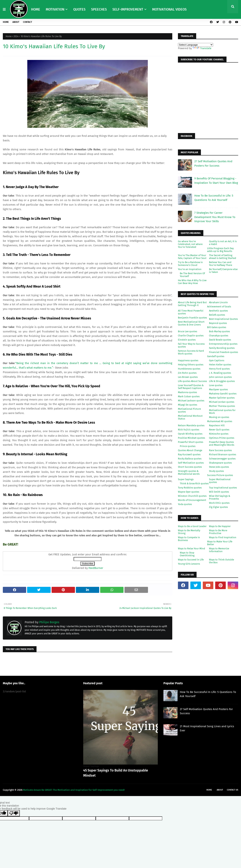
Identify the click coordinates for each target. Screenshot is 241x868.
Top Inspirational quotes (223, 488)
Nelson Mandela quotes (191, 425)
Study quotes (216, 471)
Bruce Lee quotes (188, 331)
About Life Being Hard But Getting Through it (192, 304)
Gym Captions (217, 360)
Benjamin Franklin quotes (192, 318)
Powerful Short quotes (191, 442)
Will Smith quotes (219, 492)
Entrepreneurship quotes (223, 344)
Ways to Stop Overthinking (187, 554)
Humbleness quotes (189, 369)
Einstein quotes (187, 340)
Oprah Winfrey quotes (190, 434)
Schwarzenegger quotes (222, 459)
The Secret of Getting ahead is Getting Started (223, 257)
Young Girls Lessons (189, 564)
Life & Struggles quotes (222, 381)
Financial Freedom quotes (223, 352)
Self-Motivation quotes (191, 463)
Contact (27, 22)
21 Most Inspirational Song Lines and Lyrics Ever (207, 728)
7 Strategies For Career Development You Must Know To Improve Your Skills (215, 217)
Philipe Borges (49, 622)
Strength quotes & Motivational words (189, 472)
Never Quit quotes (219, 430)
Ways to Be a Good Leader (192, 526)
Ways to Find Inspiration (223, 537)
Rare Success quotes (220, 450)
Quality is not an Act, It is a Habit (223, 243)
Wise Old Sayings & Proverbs (220, 497)
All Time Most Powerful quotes (191, 312)
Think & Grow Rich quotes (194, 483)
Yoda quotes (185, 504)
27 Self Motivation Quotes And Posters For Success (213, 163)
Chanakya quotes (219, 336)
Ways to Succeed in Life (191, 560)
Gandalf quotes (216, 356)
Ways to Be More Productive (218, 532)
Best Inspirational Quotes (223, 319)
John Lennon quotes (220, 377)
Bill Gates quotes (217, 327)
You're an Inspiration (190, 269)
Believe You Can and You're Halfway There (221, 264)
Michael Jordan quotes (222, 402)
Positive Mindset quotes (191, 438)
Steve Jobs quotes (219, 467)
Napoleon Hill (217, 425)
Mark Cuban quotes (189, 396)
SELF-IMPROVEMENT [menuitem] (128, 9)
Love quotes (216, 385)
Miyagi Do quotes (188, 405)
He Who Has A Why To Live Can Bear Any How (192, 282)
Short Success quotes (190, 467)
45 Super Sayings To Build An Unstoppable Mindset (116, 773)
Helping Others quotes (191, 365)
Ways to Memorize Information (219, 550)
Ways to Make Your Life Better (220, 543)
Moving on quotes (219, 417)
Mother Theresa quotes (222, 406)
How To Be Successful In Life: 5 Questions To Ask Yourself (214, 198)
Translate (202, 48)
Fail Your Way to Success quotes (191, 345)
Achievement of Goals (219, 307)
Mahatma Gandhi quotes (223, 394)
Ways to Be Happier (220, 526)
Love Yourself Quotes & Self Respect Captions (191, 387)
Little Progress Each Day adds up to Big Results (220, 250)
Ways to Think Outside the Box (222, 561)
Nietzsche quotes (219, 434)
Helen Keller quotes (220, 365)
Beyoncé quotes (218, 323)
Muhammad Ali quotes (220, 421)
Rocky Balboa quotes (190, 459)
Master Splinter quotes (222, 398)
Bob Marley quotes (219, 331)
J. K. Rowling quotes (220, 373)
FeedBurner (96, 568)
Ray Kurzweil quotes (189, 454)
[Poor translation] (14, 813)
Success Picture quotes (220, 475)
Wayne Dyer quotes (189, 492)
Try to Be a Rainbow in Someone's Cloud (190, 264)
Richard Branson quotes (223, 454)
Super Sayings (186, 479)
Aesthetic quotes (218, 311)
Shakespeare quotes (220, 463)
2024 (16, 36)
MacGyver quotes (218, 389)
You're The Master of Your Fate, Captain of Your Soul (192, 257)
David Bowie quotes (220, 340)
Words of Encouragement (192, 500)
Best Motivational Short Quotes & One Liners (191, 323)
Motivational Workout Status (190, 417)
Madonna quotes (187, 392)
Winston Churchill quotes (192, 496)
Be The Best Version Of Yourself (192, 275)
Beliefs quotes (217, 315)
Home (6, 22)
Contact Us (233, 790)
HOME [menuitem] (36, 9)
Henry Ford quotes (219, 369)
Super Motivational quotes (220, 481)
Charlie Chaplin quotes (191, 336)
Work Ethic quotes (219, 503)
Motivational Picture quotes (189, 410)
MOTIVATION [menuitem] (55, 9)
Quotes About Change (190, 450)
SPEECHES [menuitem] (99, 9)
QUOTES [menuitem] (79, 9)
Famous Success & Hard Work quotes (191, 352)
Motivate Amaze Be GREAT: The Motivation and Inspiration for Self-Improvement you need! (74, 790)
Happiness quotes (188, 360)
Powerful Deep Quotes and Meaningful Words (222, 443)
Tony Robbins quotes (190, 488)
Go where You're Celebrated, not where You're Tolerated (190, 244)
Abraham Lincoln (218, 302)
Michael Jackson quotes (191, 401)
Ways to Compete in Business (189, 539)
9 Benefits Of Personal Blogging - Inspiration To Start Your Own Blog (216, 181)
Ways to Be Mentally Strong (189, 532)
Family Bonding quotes (222, 348)
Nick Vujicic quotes (189, 430)
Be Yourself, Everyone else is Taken (223, 271)
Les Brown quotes (188, 377)
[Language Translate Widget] (196, 45)
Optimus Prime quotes (222, 438)
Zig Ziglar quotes (218, 507)
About (16, 22)
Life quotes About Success (192, 381)
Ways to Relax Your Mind (191, 548)
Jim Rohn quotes (187, 373)
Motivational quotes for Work (222, 412)
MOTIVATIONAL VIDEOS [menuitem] (169, 9)
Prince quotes (188, 446)
